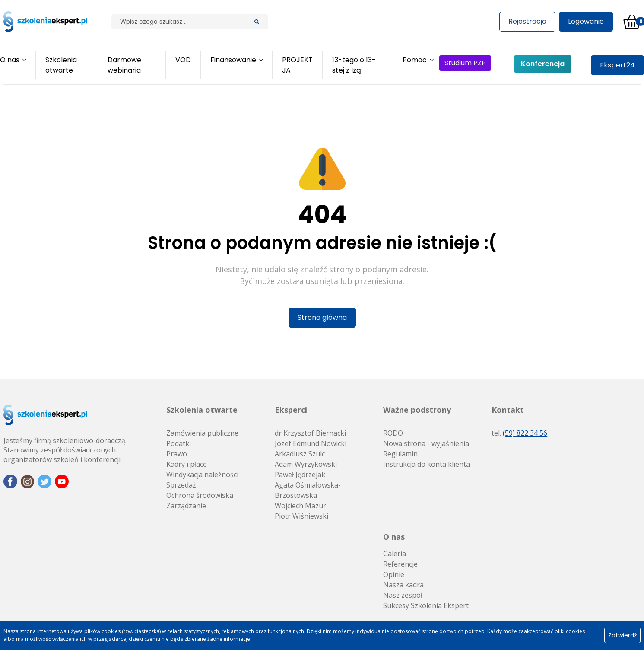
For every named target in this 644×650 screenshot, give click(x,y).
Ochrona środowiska (200, 495)
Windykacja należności (202, 475)
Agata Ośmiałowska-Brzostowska (308, 490)
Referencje (400, 564)
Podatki (179, 443)
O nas (394, 537)
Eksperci (291, 410)
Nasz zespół (403, 595)
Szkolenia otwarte (202, 410)
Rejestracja (527, 21)
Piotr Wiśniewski (301, 516)
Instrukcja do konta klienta (427, 464)
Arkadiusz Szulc (300, 454)
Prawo (177, 454)
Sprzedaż (181, 485)
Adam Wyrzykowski (306, 464)
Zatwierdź (622, 635)
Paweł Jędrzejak (300, 475)
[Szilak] (179, 22)
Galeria (395, 554)
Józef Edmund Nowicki (311, 443)
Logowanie (586, 21)
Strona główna (322, 317)
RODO (393, 433)
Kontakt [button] (508, 410)
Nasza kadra (403, 585)
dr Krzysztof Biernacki (310, 433)
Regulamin (400, 454)
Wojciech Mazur (300, 506)
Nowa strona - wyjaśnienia (426, 443)
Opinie (394, 574)
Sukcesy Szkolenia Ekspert (426, 605)
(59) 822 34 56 (525, 433)
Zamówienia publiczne (202, 433)
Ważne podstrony (417, 410)
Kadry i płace (187, 464)
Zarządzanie (186, 506)
